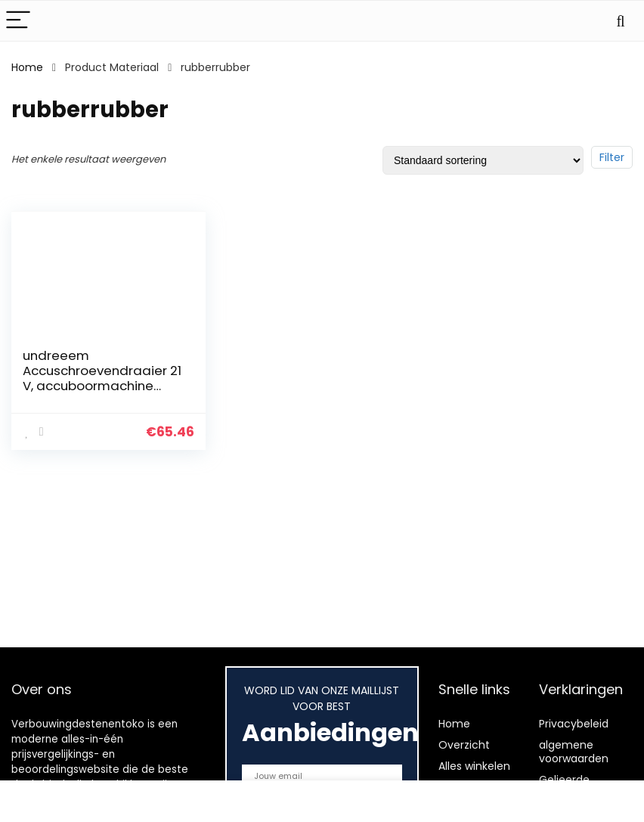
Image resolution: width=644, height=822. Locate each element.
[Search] (621, 21)
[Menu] (18, 21)
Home (27, 67)
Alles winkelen (474, 766)
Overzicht (464, 745)
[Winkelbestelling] (483, 160)
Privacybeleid (574, 724)
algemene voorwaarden (574, 752)
